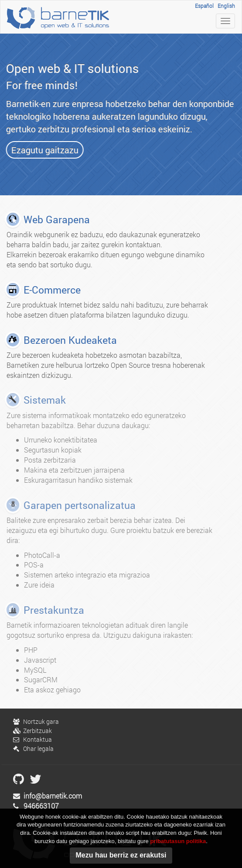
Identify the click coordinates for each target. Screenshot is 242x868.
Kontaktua (32, 739)
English (226, 6)
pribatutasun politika (178, 845)
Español (204, 6)
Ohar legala (33, 749)
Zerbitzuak (32, 731)
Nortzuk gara (36, 721)
